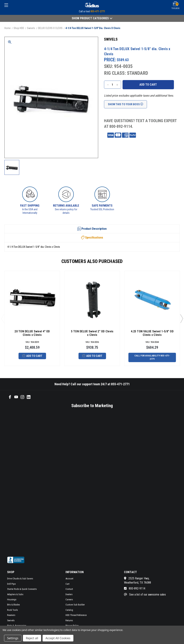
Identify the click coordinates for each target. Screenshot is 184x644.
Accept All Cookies (58, 638)
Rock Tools (12, 610)
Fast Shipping (30, 206)
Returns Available (66, 206)
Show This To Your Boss (125, 104)
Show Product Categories (92, 18)
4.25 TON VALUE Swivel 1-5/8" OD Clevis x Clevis (152, 333)
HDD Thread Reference (76, 615)
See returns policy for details (66, 211)
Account (69, 579)
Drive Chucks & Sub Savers (20, 579)
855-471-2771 (98, 11)
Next (181, 318)
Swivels (11, 620)
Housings (12, 599)
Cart (68, 584)
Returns (69, 620)
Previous (3, 318)
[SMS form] (84, 482)
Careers (69, 599)
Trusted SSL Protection (102, 209)
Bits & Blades (13, 605)
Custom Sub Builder (75, 605)
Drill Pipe (11, 584)
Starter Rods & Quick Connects (22, 589)
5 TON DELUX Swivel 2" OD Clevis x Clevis (92, 333)
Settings (13, 638)
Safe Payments (102, 206)
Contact (69, 589)
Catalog (69, 610)
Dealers (69, 594)
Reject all (32, 638)
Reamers (11, 615)
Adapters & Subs (15, 594)
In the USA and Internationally (30, 211)
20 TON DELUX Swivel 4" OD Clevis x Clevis (32, 333)
